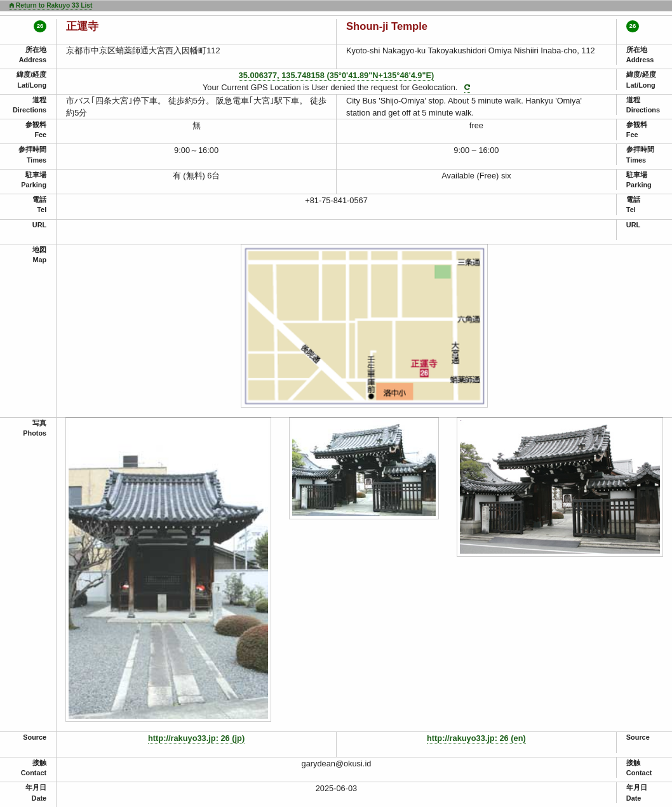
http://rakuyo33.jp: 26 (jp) (196, 738)
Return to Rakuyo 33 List (51, 5)
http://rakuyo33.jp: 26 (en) (476, 738)
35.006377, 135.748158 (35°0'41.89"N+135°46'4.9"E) (337, 75)
